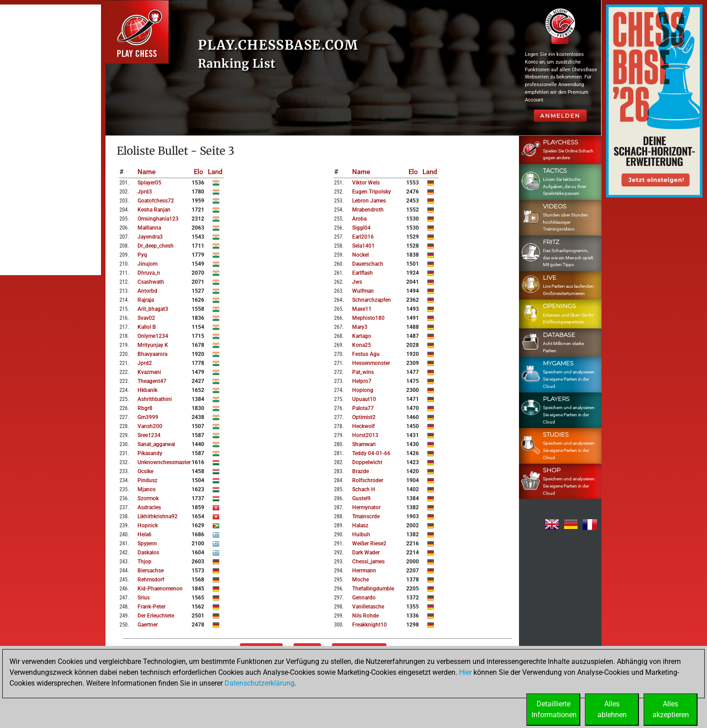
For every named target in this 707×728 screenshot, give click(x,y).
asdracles (149, 507)
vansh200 (150, 426)
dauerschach (368, 264)
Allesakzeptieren (671, 709)
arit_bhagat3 (153, 309)
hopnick (148, 525)
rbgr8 (145, 408)
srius (144, 598)
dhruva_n (149, 273)
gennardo (364, 598)
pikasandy (150, 453)
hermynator (366, 507)
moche (360, 580)
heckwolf (363, 426)
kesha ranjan (154, 210)
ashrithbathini (155, 399)
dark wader (366, 553)
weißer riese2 (369, 544)
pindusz (147, 480)
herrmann (364, 571)
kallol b (147, 327)
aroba (359, 219)
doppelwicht (367, 462)
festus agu (366, 354)
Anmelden (560, 116)
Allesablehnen (612, 709)
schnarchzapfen (372, 300)
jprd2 (145, 363)
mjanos (147, 489)
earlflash (363, 273)
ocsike (145, 471)
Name (147, 172)
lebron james (369, 201)
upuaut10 (364, 399)
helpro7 (362, 381)
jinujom (147, 264)
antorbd (147, 291)
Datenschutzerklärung (259, 683)
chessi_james (368, 562)
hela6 (145, 534)
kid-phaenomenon (160, 589)
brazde (360, 471)
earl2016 (363, 237)
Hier (465, 672)
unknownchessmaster (164, 462)
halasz (360, 525)
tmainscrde (366, 516)
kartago (362, 336)
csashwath (151, 282)
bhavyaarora (152, 354)
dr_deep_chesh (156, 246)
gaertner (148, 625)
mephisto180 (368, 318)
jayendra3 (150, 237)
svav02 (146, 318)
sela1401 (363, 246)
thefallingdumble (373, 589)
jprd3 (145, 192)
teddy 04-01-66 (371, 453)
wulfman (363, 291)
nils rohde (365, 616)
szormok (148, 498)
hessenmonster (371, 363)
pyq (142, 255)
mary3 (360, 327)
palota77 (363, 408)
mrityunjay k (153, 345)
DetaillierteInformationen (554, 709)
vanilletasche (368, 607)
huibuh (361, 534)
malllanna (149, 228)
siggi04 (361, 228)
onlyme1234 (153, 336)
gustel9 (361, 498)
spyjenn (147, 544)
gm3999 (148, 417)
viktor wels (366, 183)
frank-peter (151, 607)
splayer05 (149, 183)
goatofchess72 (156, 201)
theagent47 (152, 381)
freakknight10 (370, 625)
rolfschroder (368, 480)
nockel (360, 255)
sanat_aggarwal (156, 444)
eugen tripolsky (372, 192)
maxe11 (362, 309)
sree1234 (149, 435)
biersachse (151, 571)
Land (215, 172)
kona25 (362, 345)
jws (357, 282)
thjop (145, 562)
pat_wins (363, 372)
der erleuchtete (156, 616)
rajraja (146, 300)
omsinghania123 (158, 219)
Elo (199, 172)
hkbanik (147, 390)
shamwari (364, 444)
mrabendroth (368, 210)
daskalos (148, 553)
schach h (364, 489)
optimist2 (364, 417)
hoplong (363, 390)
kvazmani (149, 372)
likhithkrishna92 (158, 516)
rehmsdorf (151, 580)
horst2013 (365, 435)
